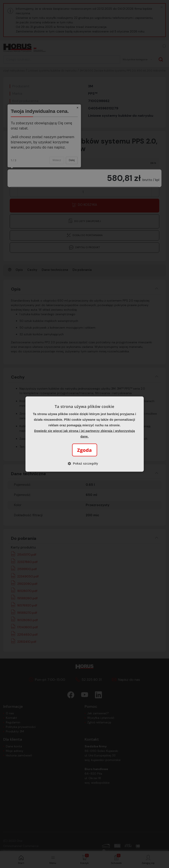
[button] (85, 464)
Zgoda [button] (85, 450)
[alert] (84, 434)
